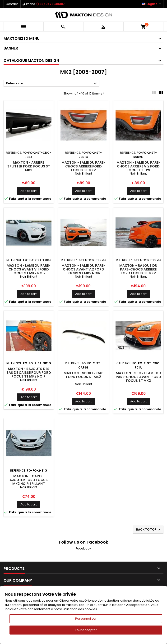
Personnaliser (86, 619)
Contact (12, 4)
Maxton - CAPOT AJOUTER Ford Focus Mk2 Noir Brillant (29, 480)
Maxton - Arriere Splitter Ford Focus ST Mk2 (29, 166)
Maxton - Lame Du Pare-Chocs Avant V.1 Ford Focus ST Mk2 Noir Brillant (29, 271)
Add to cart (29, 191)
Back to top (149, 530)
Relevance (52, 84)
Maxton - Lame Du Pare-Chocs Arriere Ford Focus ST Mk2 (83, 166)
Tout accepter (86, 630)
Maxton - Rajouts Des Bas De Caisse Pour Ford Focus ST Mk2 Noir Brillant (29, 374)
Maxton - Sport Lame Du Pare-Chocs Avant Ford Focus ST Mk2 (138, 377)
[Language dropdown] (152, 4)
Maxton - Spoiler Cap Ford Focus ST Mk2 (83, 375)
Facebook (83, 548)
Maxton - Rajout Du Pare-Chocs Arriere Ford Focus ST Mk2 (138, 269)
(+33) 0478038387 (51, 4)
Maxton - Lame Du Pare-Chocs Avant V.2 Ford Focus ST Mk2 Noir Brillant (83, 271)
